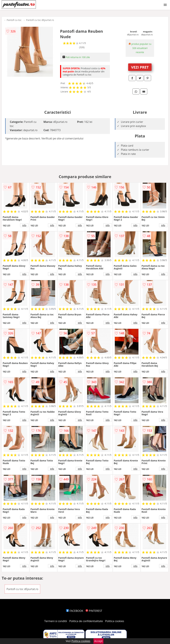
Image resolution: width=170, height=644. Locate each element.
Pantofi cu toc (14, 20)
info (24, 225)
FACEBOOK (75, 611)
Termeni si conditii (56, 621)
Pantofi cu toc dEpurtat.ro (40, 20)
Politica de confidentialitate (86, 621)
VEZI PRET (140, 67)
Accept (98, 641)
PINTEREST (94, 611)
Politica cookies (115, 621)
